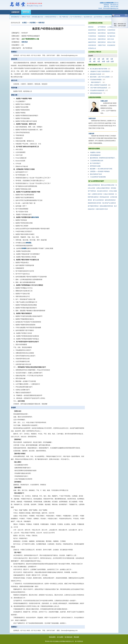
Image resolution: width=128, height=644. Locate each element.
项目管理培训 (111, 33)
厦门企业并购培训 (98, 200)
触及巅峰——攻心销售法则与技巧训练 (101, 169)
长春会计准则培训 (109, 194)
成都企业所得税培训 (94, 185)
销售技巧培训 (26, 17)
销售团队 (29, 243)
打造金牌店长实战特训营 (99, 90)
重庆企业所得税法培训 (108, 185)
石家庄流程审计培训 (102, 209)
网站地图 (76, 637)
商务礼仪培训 (92, 39)
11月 (108, 61)
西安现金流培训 (104, 197)
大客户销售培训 (63, 17)
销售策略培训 (15, 17)
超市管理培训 (98, 17)
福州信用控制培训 (110, 200)
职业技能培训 (111, 45)
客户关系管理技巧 (95, 163)
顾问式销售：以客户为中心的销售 (102, 77)
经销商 (24, 248)
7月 (90, 61)
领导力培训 (111, 39)
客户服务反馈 (69, 637)
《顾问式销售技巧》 (98, 82)
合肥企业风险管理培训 (103, 188)
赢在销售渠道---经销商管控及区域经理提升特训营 (104, 158)
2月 (94, 59)
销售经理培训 (109, 17)
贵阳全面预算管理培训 (106, 206)
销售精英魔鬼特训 (95, 155)
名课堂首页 (15, 12)
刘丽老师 (91, 134)
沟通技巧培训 (102, 45)
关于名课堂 (60, 637)
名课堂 (24, 23)
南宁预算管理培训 (93, 206)
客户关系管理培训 (76, 17)
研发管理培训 (92, 33)
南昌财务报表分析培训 (95, 203)
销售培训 (26, 12)
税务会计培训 (111, 42)
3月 (99, 59)
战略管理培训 (92, 42)
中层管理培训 (92, 36)
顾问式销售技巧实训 (96, 174)
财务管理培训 (102, 33)
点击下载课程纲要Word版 (30, 39)
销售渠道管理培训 (51, 17)
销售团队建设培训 (38, 17)
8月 (94, 61)
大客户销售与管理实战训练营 (100, 88)
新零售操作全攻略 (95, 166)
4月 (103, 59)
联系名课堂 (52, 637)
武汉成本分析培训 (102, 191)
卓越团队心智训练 (95, 152)
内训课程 (33, 23)
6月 (112, 59)
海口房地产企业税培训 (109, 203)
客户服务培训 (111, 36)
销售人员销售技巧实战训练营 (100, 85)
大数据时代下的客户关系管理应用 (102, 71)
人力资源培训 (111, 27)
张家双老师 (92, 118)
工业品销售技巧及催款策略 (98, 177)
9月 (99, 61)
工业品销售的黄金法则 (97, 161)
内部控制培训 (92, 45)
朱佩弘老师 (104, 101)
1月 (90, 59)
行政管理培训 (111, 30)
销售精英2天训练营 (97, 74)
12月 (112, 61)
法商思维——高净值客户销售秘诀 (100, 171)
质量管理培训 (102, 39)
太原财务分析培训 (97, 194)
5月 (107, 59)
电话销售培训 (88, 17)
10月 (103, 61)
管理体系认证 (92, 48)
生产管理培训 (102, 27)
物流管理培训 (102, 30)
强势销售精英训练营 (98, 93)
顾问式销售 (35, 217)
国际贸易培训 (102, 42)
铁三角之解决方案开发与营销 (100, 69)
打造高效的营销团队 (98, 80)
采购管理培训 (92, 30)
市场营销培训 (102, 36)
